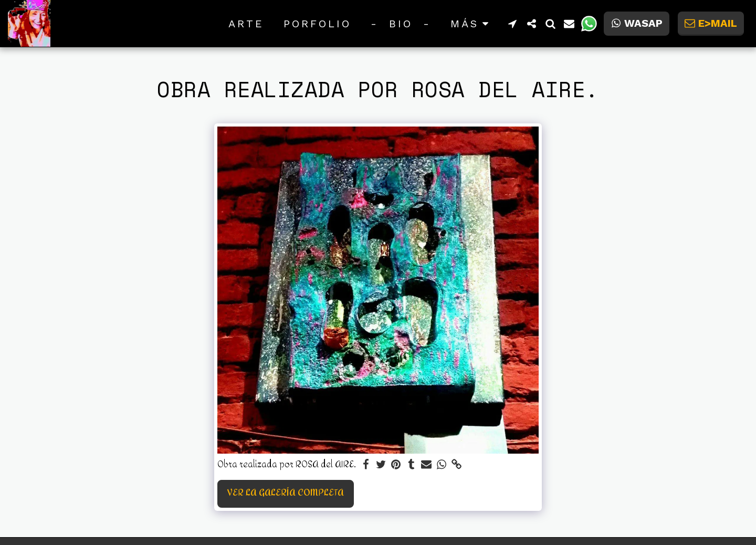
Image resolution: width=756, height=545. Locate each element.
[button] (512, 24)
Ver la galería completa (286, 493)
